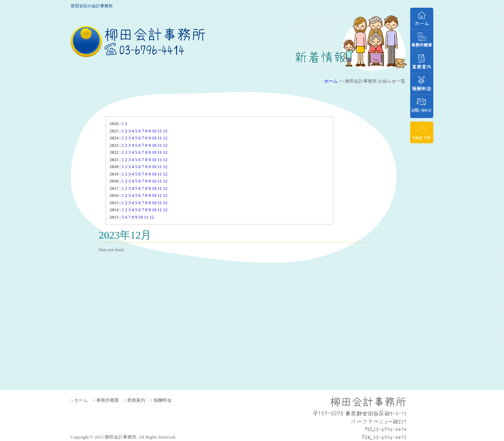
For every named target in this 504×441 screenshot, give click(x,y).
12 (165, 131)
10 (154, 131)
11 (160, 131)
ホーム (331, 81)
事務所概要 (422, 40)
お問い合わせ (422, 106)
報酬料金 (422, 83)
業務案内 (422, 62)
